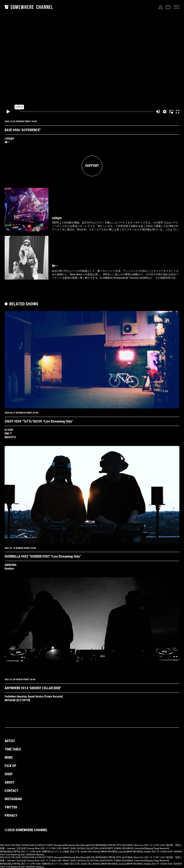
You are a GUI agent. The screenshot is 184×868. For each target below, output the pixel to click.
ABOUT (10, 782)
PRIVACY (11, 816)
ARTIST (10, 741)
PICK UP (10, 766)
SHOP (9, 774)
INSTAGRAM (13, 799)
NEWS (9, 758)
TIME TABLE (13, 749)
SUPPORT (92, 166)
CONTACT (12, 791)
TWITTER (11, 807)
